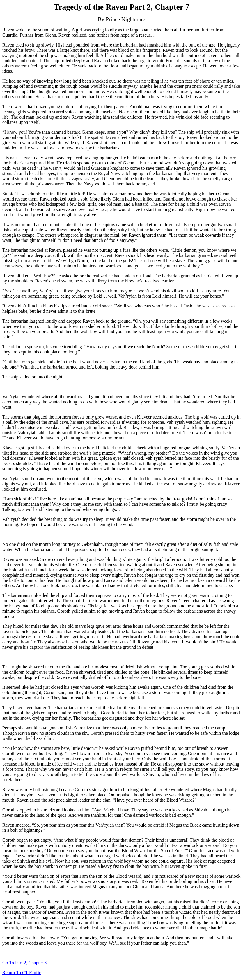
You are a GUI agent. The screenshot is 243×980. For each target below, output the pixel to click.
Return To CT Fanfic (22, 973)
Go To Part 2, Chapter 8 (24, 963)
